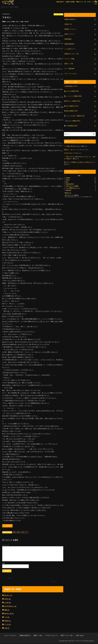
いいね (7, 526)
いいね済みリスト (70, 48)
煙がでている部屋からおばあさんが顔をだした (78, 157)
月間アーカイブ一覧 (58, 636)
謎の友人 (8, 596)
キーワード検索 (69, 57)
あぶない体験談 (8, 533)
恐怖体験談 (71, 84)
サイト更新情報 (69, 67)
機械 (7, 610)
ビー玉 (7, 625)
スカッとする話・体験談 (74, 112)
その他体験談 (71, 121)
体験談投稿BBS (69, 43)
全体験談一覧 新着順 (70, 2)
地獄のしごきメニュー (71, 145)
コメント (5, 546)
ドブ (7, 618)
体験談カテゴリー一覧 (81, 2)
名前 (3, 564)
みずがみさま (68, 148)
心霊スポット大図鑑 (72, 180)
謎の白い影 (9, 614)
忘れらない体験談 (72, 116)
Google (68, 172)
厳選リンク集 (68, 62)
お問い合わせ (70, 636)
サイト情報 (95, 2)
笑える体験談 (71, 102)
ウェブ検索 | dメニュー (72, 182)
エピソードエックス (78, 641)
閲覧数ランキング (70, 29)
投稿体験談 (68, 38)
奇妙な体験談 (71, 107)
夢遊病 (7, 621)
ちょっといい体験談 (73, 93)
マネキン (26, 533)
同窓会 (7, 599)
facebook (68, 184)
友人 (20, 533)
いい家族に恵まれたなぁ (71, 141)
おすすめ (89, 2)
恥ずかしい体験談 (72, 98)
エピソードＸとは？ (70, 71)
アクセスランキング (45, 636)
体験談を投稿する (60, 2)
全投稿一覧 (68, 24)
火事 (7, 629)
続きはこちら (68, 187)
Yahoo (67, 174)
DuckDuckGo (69, 178)
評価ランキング (69, 34)
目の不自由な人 (10, 607)
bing (67, 176)
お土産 (7, 603)
